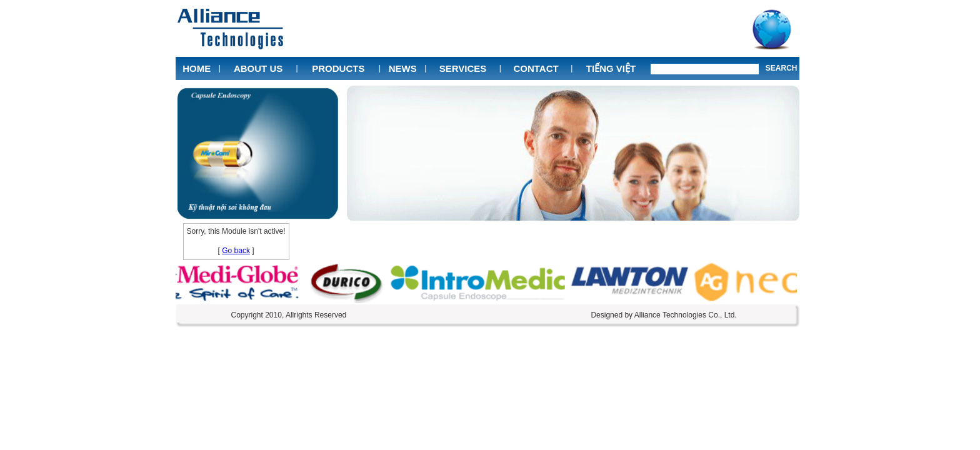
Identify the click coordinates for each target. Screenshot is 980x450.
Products (338, 68)
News (403, 68)
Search (782, 68)
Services (463, 68)
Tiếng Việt (611, 68)
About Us (258, 68)
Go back (236, 251)
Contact (536, 68)
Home (197, 68)
